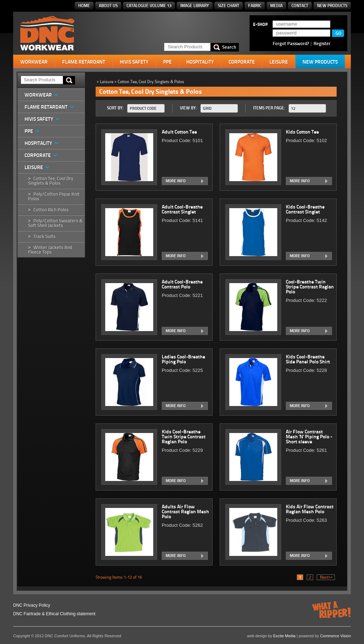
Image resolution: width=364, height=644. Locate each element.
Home (84, 6)
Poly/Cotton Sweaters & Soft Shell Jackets (55, 223)
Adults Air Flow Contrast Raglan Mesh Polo (185, 512)
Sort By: (115, 108)
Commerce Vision (335, 636)
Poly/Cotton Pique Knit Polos (54, 196)
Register (322, 43)
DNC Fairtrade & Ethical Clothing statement (54, 614)
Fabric (255, 6)
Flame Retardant (84, 62)
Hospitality (200, 62)
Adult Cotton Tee (180, 132)
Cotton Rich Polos (51, 210)
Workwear (34, 62)
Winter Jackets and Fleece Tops (50, 250)
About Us (108, 6)
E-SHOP (260, 25)
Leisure (279, 62)
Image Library (195, 6)
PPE (167, 62)
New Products (332, 6)
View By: (188, 108)
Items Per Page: (269, 108)
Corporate (242, 62)
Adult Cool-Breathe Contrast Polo (182, 284)
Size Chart (229, 6)
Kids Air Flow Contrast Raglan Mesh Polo (310, 509)
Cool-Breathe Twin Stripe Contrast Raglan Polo (310, 287)
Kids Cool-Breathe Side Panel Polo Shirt (308, 359)
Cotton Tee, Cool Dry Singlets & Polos (51, 181)
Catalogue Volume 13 (149, 6)
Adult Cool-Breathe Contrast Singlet (182, 209)
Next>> (326, 577)
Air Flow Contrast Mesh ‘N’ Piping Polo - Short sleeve (309, 437)
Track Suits (44, 236)
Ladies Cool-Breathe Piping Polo (183, 359)
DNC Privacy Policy (32, 605)
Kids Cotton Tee (303, 132)
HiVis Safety (134, 62)
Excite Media (285, 636)
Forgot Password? (291, 43)
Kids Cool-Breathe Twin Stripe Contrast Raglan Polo (184, 437)
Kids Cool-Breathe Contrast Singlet (305, 209)
